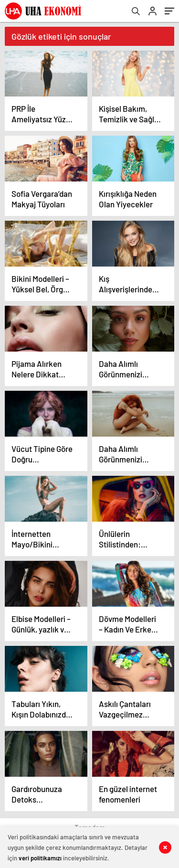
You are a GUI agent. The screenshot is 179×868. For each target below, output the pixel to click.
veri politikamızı (40, 858)
